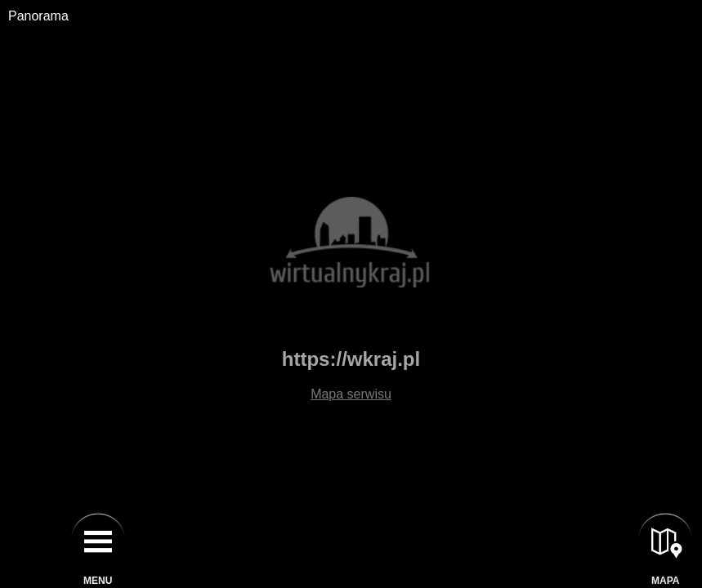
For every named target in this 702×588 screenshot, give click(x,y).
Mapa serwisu (351, 394)
